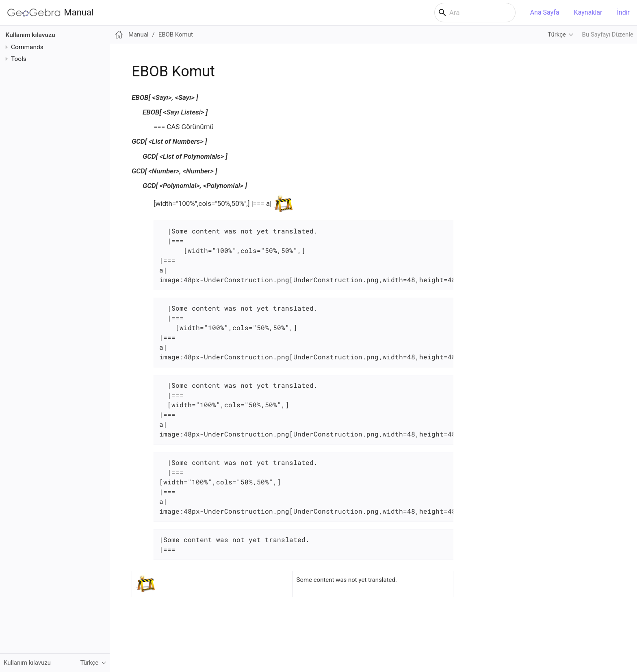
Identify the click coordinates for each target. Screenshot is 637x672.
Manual (50, 13)
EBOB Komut (176, 35)
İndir (623, 12)
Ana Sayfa (545, 12)
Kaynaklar (588, 12)
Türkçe (557, 35)
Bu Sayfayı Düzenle (608, 35)
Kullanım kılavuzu (30, 35)
